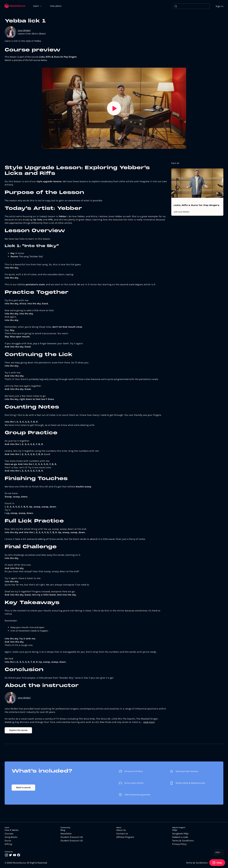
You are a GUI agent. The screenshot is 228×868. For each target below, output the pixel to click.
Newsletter (66, 834)
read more (149, 722)
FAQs (175, 830)
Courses (9, 834)
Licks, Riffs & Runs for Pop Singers (196, 206)
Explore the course (18, 730)
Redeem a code (180, 837)
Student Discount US (72, 841)
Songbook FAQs (180, 834)
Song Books (11, 837)
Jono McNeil (24, 30)
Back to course (23, 788)
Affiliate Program (125, 837)
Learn (37, 6)
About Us (121, 830)
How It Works (12, 830)
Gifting (8, 844)
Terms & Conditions (183, 841)
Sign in (219, 6)
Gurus (8, 841)
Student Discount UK (72, 837)
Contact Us (122, 834)
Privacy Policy (179, 844)
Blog (63, 830)
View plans (56, 6)
